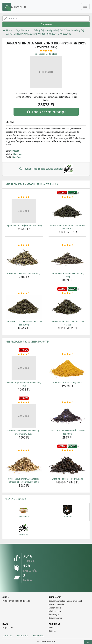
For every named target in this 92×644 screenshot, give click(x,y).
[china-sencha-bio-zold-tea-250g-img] (24, 259)
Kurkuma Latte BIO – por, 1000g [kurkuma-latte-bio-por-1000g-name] (67, 383)
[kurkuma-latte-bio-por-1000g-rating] (67, 354)
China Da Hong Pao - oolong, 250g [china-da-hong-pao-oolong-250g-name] (67, 479)
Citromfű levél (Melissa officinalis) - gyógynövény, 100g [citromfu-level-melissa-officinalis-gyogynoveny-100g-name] (24, 432)
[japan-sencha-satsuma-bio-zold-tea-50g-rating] (67, 293)
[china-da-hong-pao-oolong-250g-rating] (67, 451)
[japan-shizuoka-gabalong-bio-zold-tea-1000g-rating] (24, 293)
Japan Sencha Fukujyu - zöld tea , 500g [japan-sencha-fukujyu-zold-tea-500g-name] (24, 225)
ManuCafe (23, 636)
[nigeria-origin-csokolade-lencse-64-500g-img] (24, 368)
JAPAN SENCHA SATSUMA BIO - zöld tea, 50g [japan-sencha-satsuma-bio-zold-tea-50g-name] (67, 323)
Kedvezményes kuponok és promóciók (65, 601)
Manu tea (17, 154)
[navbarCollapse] (85, 6)
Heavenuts (39, 636)
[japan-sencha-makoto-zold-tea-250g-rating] (67, 245)
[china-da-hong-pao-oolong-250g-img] (67, 464)
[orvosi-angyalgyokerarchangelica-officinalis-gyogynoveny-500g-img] (24, 464)
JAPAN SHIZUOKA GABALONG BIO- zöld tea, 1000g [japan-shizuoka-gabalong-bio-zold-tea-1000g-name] (24, 323)
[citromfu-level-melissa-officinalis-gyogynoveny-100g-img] (24, 416)
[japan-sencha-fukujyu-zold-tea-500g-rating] (24, 197)
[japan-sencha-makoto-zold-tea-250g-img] (67, 259)
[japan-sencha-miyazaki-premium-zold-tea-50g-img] (67, 211)
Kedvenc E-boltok (15, 499)
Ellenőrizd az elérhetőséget (46, 112)
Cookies (52, 631)
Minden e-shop (55, 611)
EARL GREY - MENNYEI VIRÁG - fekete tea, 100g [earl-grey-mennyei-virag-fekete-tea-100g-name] (67, 432)
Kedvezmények (55, 618)
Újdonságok (54, 615)
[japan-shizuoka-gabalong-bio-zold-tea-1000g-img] (24, 307)
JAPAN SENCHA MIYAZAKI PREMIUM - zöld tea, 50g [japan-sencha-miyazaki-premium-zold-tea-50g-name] (67, 227)
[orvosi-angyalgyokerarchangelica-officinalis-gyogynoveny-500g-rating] (24, 451)
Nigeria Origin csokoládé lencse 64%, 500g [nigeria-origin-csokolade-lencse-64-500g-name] (24, 384)
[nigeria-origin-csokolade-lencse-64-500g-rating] (24, 354)
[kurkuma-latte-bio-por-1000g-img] (67, 368)
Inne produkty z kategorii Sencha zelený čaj (32, 184)
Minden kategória (56, 604)
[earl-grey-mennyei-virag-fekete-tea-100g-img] (67, 416)
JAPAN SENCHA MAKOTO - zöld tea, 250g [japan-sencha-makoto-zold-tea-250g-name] (67, 275)
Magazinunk (8, 628)
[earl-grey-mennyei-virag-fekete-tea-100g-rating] (67, 403)
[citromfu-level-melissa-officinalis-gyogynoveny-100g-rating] (24, 403)
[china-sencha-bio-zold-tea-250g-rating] (24, 245)
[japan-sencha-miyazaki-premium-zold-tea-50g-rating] (67, 197)
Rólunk (52, 628)
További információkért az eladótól (46, 169)
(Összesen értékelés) (46, 54)
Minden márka (55, 608)
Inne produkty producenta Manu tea (27, 342)
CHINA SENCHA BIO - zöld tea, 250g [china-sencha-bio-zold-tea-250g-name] (24, 274)
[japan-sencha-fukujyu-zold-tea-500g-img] (24, 211)
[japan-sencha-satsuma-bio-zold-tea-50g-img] (67, 307)
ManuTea (16, 157)
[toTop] (88, 642)
